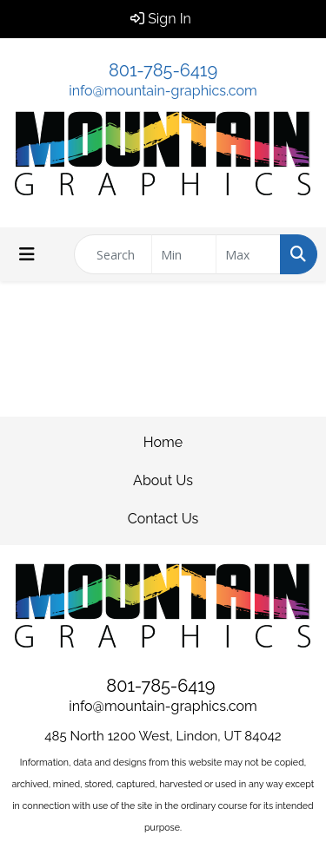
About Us (163, 480)
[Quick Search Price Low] (184, 254)
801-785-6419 (163, 70)
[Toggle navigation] (27, 254)
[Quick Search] (113, 254)
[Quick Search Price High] (248, 254)
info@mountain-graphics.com (163, 91)
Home (163, 442)
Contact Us (163, 519)
